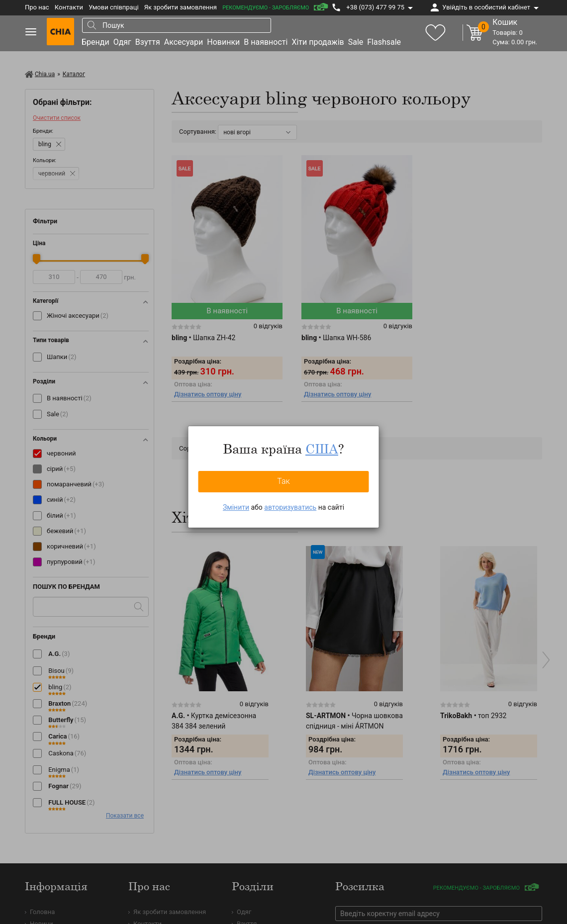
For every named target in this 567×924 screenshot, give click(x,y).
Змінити (236, 507)
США (322, 449)
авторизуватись (290, 507)
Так (283, 481)
